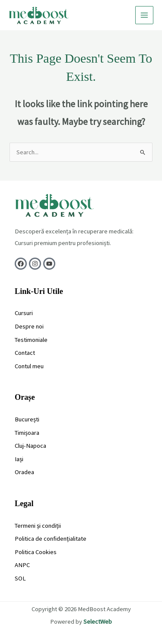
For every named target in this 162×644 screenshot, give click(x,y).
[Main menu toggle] (144, 15)
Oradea (24, 472)
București (27, 419)
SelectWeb (98, 622)
